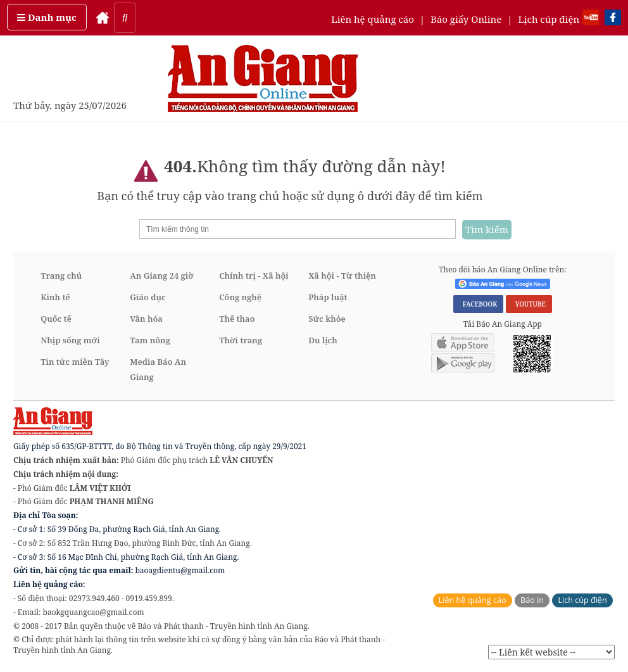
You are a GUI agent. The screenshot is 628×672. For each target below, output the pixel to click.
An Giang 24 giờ (161, 276)
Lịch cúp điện (549, 19)
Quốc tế (56, 319)
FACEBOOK (479, 304)
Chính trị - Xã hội (254, 276)
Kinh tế (55, 297)
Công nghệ (240, 297)
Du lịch (323, 340)
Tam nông (150, 340)
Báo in (532, 600)
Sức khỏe (327, 319)
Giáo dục (148, 297)
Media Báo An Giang (158, 369)
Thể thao (237, 319)
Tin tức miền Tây (75, 362)
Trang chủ (61, 276)
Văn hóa (146, 319)
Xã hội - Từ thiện (342, 276)
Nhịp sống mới (70, 340)
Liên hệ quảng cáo (373, 19)
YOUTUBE (529, 304)
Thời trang (241, 340)
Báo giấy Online (466, 19)
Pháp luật (328, 297)
